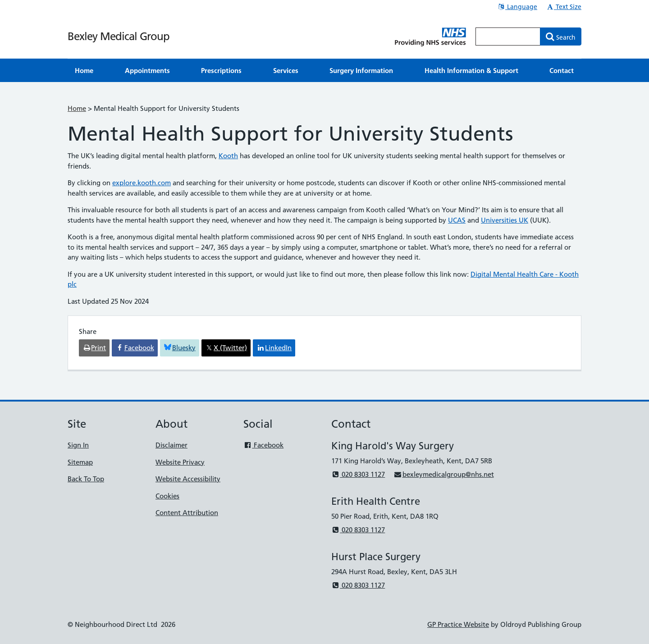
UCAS (457, 220)
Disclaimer (171, 445)
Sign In (78, 445)
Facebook (263, 445)
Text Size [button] (564, 7)
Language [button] (517, 7)
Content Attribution (187, 513)
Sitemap (80, 462)
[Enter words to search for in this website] (508, 37)
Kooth (228, 156)
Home (77, 108)
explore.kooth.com (142, 183)
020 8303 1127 (358, 474)
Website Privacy (180, 462)
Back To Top (86, 479)
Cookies (167, 496)
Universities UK (505, 220)
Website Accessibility (188, 479)
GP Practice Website (458, 624)
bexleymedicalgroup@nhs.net (443, 474)
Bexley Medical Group (119, 36)
